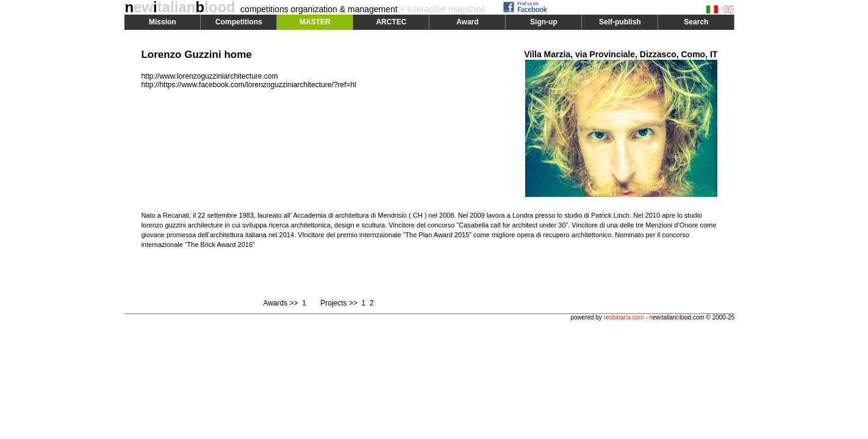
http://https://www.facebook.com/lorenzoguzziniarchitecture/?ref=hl (249, 85)
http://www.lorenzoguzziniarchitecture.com (209, 76)
